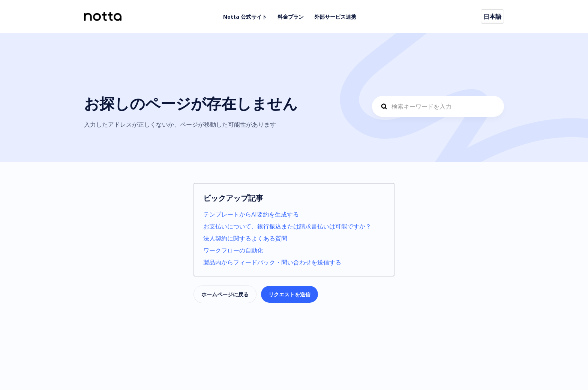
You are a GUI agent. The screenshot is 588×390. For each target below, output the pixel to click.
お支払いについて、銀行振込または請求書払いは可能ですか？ (287, 226)
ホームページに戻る (225, 294)
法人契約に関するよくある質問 (245, 238)
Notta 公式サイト (245, 17)
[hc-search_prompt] (438, 106)
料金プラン (291, 17)
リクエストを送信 (289, 294)
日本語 (492, 16)
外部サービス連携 (335, 17)
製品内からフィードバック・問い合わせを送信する (272, 262)
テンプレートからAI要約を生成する (251, 214)
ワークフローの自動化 (233, 250)
